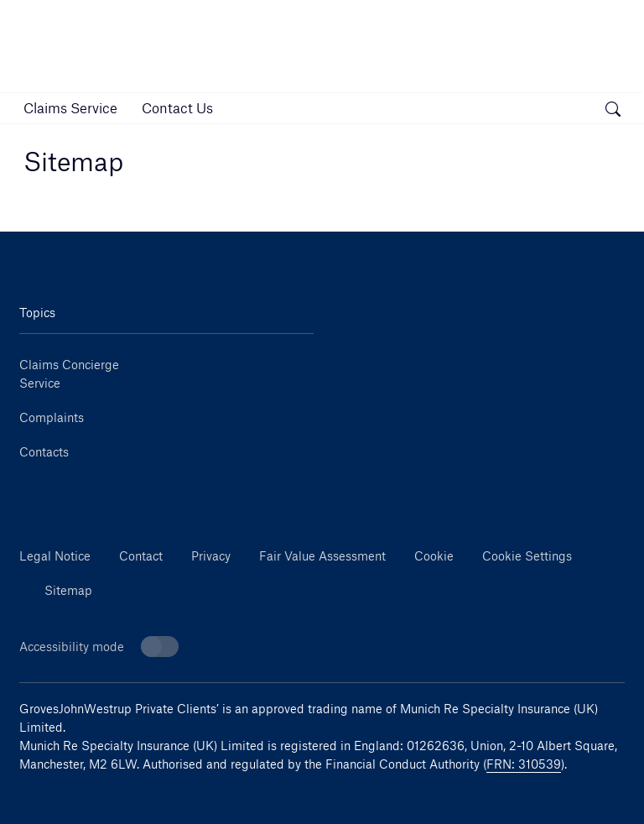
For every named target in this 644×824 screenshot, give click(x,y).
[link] (70, 108)
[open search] (613, 111)
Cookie (434, 556)
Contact (141, 556)
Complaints (52, 417)
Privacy (211, 556)
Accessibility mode (99, 647)
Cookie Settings (527, 556)
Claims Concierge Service (69, 374)
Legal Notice (55, 556)
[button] (574, 108)
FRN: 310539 (524, 764)
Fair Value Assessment (322, 556)
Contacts (44, 452)
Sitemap (68, 590)
